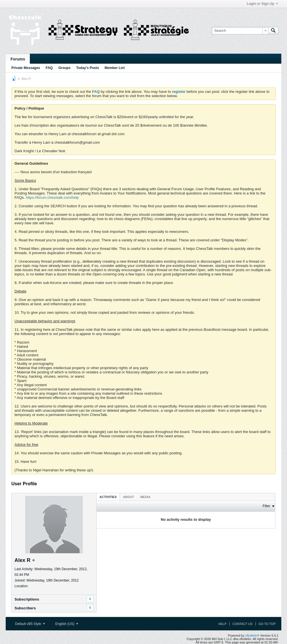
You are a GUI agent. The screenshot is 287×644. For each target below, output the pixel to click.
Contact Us (243, 624)
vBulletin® (252, 635)
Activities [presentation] (108, 497)
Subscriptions (27, 599)
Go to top (267, 624)
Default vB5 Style (30, 624)
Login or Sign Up (262, 4)
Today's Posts (88, 68)
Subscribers (25, 608)
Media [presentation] (145, 497)
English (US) (67, 624)
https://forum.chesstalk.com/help (52, 197)
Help (222, 624)
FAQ (49, 68)
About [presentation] (129, 497)
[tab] (108, 497)
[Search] (240, 31)
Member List (115, 68)
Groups (64, 68)
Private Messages (26, 68)
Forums (18, 59)
